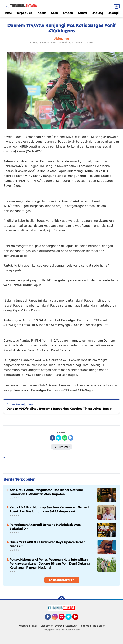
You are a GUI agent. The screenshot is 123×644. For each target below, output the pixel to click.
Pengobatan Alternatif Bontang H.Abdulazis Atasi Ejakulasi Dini (45, 527)
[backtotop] (62, 600)
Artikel (82, 13)
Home (8, 13)
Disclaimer (46, 626)
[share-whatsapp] (65, 438)
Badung (97, 13)
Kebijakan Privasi (28, 626)
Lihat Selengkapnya (61, 580)
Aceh (54, 13)
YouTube (78, 618)
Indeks (41, 13)
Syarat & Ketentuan (66, 626)
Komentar (61, 447)
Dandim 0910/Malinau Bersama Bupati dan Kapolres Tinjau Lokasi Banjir (59, 409)
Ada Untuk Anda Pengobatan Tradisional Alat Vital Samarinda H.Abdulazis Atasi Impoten (46, 492)
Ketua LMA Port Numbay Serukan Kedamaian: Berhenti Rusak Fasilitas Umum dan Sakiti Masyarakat (50, 509)
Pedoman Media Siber (92, 626)
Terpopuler (24, 13)
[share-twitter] (59, 438)
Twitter (70, 618)
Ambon (68, 13)
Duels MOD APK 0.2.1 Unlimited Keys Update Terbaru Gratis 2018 (48, 544)
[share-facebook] (52, 438)
